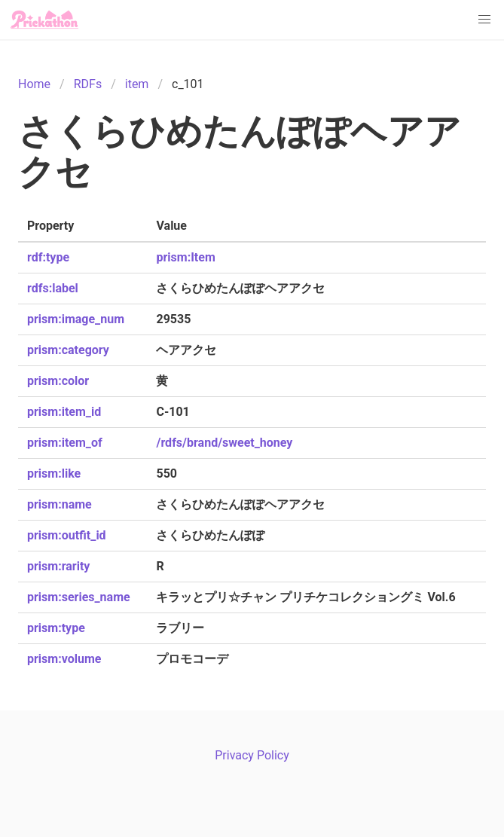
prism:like (54, 473)
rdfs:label (53, 288)
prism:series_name (79, 597)
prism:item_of (65, 443)
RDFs (88, 84)
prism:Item (185, 257)
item (137, 84)
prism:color (58, 381)
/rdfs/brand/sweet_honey (224, 443)
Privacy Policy (252, 755)
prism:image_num (76, 319)
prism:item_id (64, 412)
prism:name (60, 504)
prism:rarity (58, 566)
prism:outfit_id (67, 535)
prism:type (56, 628)
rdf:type (48, 257)
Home (34, 84)
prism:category (68, 350)
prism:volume (64, 659)
